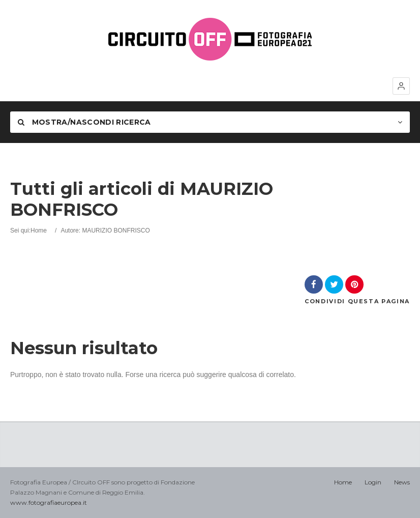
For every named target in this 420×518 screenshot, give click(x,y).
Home (39, 231)
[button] (401, 86)
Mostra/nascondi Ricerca (84, 122)
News (402, 482)
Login (373, 482)
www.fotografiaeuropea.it (49, 502)
